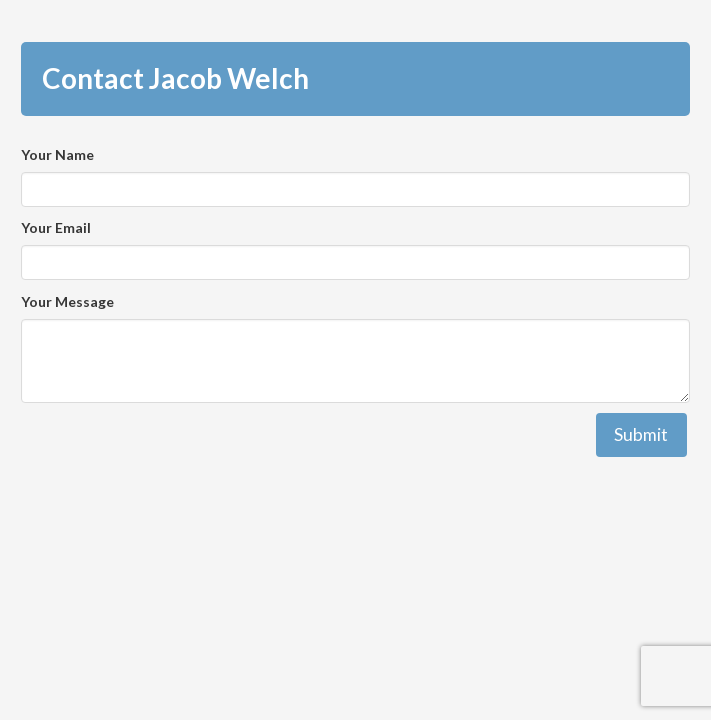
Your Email (56, 227)
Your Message (67, 301)
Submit (641, 434)
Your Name (57, 154)
